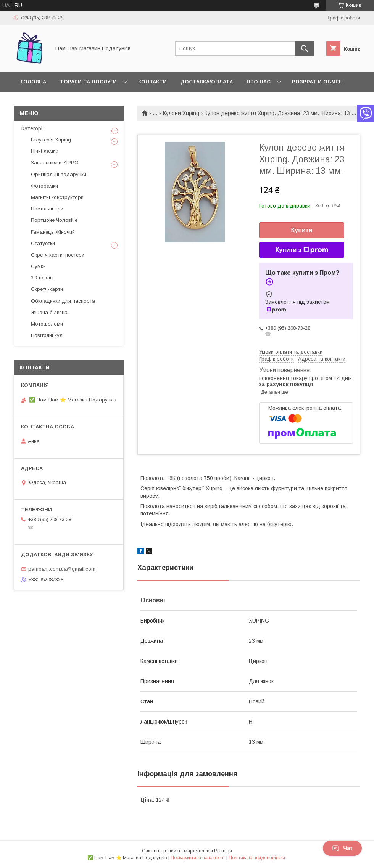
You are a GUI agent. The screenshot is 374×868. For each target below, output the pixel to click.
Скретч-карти (47, 289)
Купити (302, 230)
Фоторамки (44, 186)
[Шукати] (305, 48)
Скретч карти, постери (58, 255)
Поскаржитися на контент (198, 858)
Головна (33, 82)
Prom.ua (223, 851)
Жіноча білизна (49, 312)
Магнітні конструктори (57, 197)
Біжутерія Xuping (51, 140)
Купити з (301, 250)
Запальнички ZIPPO (55, 163)
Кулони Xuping (181, 113)
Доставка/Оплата (207, 82)
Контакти (152, 82)
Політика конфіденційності (258, 858)
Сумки (38, 266)
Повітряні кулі (47, 335)
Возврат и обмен (317, 82)
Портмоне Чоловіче (54, 220)
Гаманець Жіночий (53, 232)
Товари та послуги (88, 82)
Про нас (259, 82)
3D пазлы (42, 278)
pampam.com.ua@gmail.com (62, 569)
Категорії (33, 128)
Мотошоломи (47, 324)
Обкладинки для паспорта (63, 301)
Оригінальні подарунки (59, 174)
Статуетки (43, 243)
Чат (342, 848)
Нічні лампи (45, 151)
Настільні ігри (47, 209)
